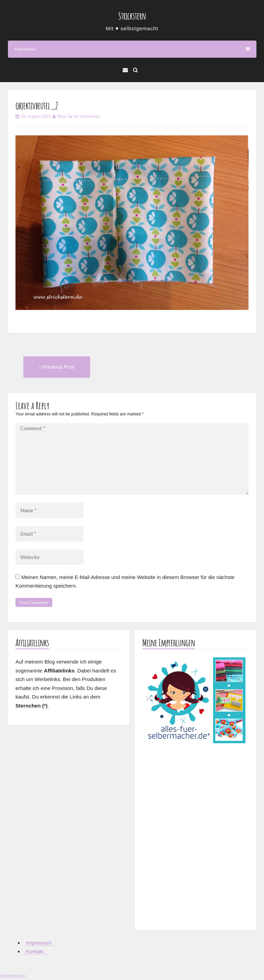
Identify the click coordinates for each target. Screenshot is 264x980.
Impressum (39, 943)
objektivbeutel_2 (37, 106)
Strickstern (132, 16)
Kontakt (35, 951)
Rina (62, 116)
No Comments (86, 116)
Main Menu (132, 49)
